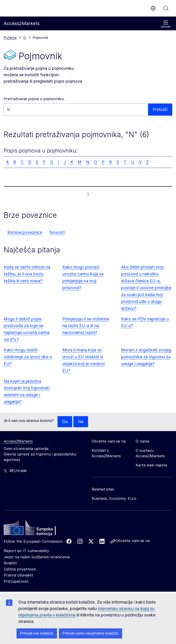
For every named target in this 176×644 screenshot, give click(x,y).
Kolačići (10, 563)
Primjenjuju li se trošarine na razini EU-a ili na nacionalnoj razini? (86, 326)
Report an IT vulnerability (26, 551)
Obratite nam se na (133, 541)
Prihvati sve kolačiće (37, 633)
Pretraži (166, 8)
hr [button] (153, 8)
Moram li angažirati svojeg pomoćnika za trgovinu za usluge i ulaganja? (146, 357)
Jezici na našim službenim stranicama (37, 557)
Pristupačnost (16, 581)
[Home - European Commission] (37, 529)
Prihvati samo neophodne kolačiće (91, 633)
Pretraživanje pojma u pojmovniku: (34, 99)
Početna (10, 38)
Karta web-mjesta (151, 465)
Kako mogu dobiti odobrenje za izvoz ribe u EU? (28, 357)
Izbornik (166, 24)
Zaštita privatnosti (20, 569)
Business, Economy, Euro (114, 498)
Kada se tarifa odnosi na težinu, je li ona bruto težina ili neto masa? (27, 274)
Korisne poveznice (25, 232)
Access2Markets (18, 441)
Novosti (57, 232)
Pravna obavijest (18, 575)
